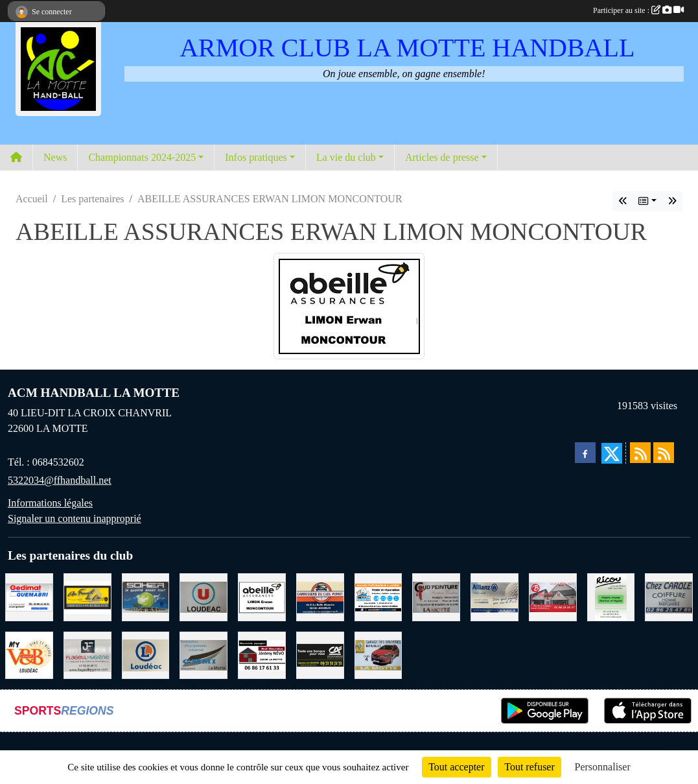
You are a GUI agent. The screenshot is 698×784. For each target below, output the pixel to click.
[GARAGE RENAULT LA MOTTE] (378, 654)
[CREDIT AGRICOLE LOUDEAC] (320, 654)
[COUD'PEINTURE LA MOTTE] (436, 596)
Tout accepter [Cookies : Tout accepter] (456, 767)
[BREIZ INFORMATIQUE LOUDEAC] (378, 596)
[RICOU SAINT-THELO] (611, 596)
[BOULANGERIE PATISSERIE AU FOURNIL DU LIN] (87, 596)
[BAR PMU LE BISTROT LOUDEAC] (553, 596)
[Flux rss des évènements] (664, 453)
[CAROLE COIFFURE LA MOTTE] (669, 596)
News (55, 157)
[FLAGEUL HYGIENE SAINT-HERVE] (87, 654)
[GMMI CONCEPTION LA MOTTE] (204, 654)
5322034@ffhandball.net (60, 480)
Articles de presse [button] (442, 157)
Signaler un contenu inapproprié (75, 518)
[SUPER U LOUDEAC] (204, 596)
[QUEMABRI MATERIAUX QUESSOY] (29, 596)
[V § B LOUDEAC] (29, 654)
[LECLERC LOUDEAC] (146, 654)
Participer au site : (638, 10)
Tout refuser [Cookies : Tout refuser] (529, 767)
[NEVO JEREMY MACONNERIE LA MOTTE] (262, 654)
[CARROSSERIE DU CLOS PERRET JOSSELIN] (320, 596)
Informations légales (50, 503)
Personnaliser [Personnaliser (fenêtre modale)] (603, 767)
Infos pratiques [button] (256, 157)
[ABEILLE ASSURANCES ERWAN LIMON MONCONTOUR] (262, 596)
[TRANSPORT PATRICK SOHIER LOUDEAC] (146, 596)
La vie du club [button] (346, 157)
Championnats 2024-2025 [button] (142, 157)
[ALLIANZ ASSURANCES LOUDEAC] (494, 596)
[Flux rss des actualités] (640, 453)
